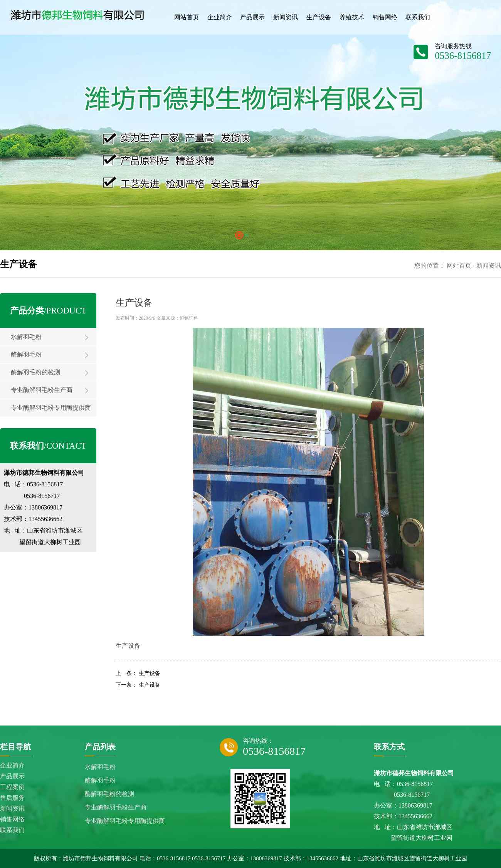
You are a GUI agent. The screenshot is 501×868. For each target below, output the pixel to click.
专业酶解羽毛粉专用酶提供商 (51, 408)
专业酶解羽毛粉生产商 (42, 390)
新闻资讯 (489, 266)
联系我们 (12, 830)
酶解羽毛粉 (26, 354)
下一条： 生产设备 (138, 685)
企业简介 (12, 765)
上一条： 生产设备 (138, 673)
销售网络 (12, 819)
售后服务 (12, 798)
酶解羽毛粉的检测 (35, 372)
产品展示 (12, 776)
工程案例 (12, 787)
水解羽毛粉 (26, 337)
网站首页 (459, 266)
